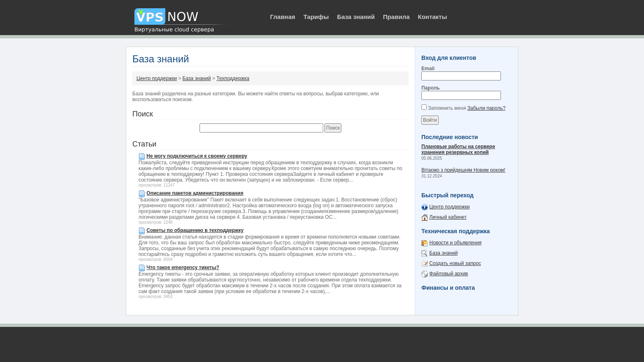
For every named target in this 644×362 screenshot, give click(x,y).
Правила (396, 17)
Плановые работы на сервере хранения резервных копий (458, 149)
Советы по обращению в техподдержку (195, 230)
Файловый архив (449, 274)
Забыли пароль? (486, 108)
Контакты (433, 17)
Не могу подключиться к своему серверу (197, 156)
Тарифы (316, 17)
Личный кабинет (448, 217)
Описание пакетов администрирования (195, 193)
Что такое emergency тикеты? (183, 267)
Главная (283, 17)
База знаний (356, 17)
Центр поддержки (157, 78)
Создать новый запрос (455, 263)
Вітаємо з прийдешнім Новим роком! (463, 170)
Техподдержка (233, 78)
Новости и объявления (455, 243)
